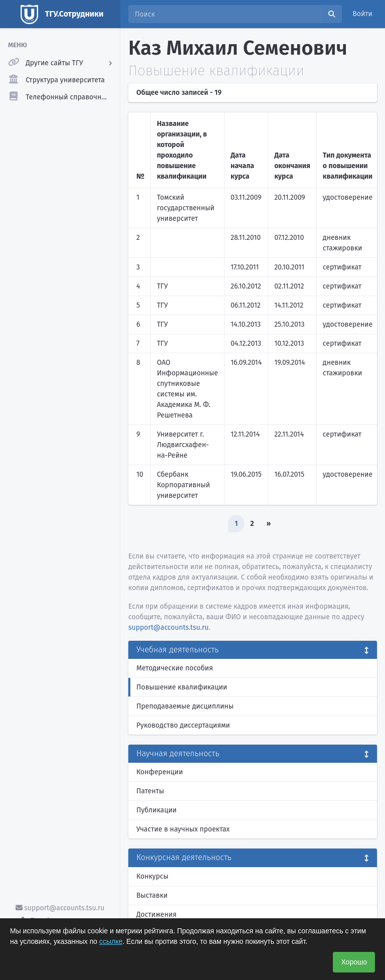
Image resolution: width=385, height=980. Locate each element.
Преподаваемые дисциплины (185, 706)
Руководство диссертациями (183, 725)
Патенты (150, 791)
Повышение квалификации (182, 687)
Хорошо (354, 962)
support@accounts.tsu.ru (60, 908)
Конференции (160, 772)
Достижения (156, 915)
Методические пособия (175, 668)
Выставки (152, 895)
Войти (362, 14)
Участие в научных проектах (183, 829)
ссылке (111, 941)
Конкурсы (152, 876)
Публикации (156, 810)
